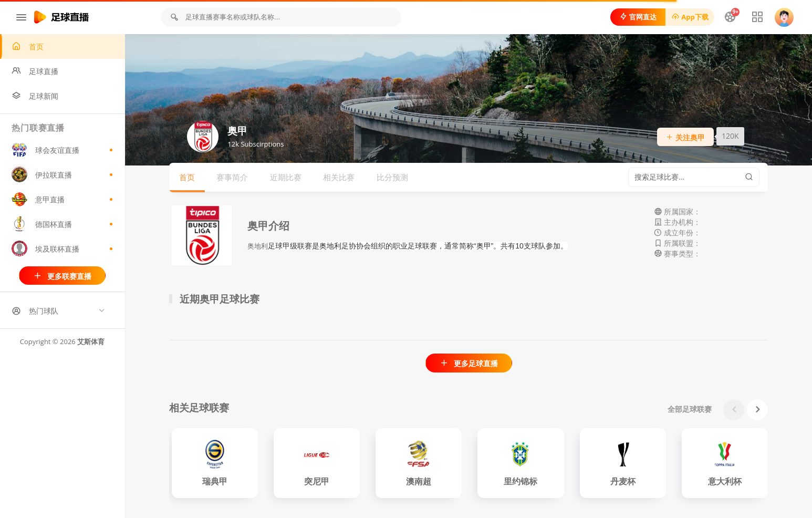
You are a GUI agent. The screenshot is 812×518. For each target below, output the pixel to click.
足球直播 (36, 71)
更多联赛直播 (63, 276)
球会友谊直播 (63, 150)
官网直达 (637, 17)
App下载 (689, 17)
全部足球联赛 (690, 409)
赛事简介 (233, 177)
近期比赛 (286, 177)
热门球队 (36, 311)
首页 (29, 46)
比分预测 (393, 177)
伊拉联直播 (63, 175)
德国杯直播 (63, 224)
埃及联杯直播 (63, 249)
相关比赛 (339, 177)
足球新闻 (36, 96)
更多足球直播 (469, 363)
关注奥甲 (686, 137)
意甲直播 (63, 200)
